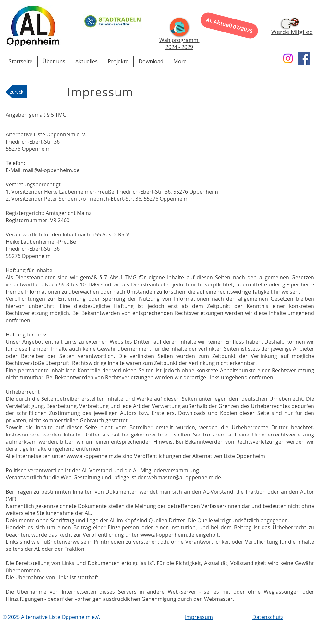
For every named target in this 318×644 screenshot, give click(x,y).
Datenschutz (268, 617)
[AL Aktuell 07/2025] (229, 25)
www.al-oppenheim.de (94, 456)
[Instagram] (288, 58)
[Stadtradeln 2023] (112, 21)
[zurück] (16, 92)
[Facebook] (304, 58)
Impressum (199, 617)
